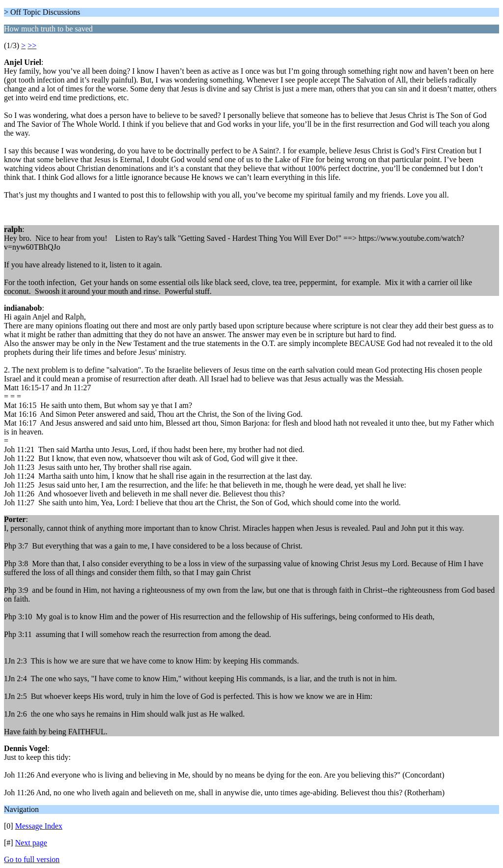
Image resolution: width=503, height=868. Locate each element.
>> (32, 45)
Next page (31, 843)
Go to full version (32, 859)
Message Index (39, 826)
